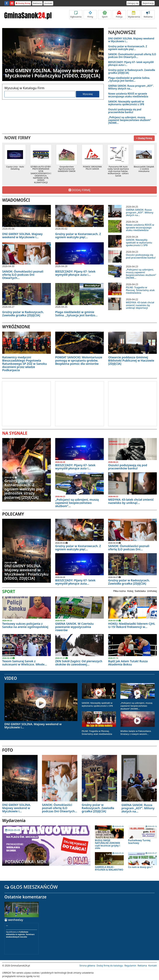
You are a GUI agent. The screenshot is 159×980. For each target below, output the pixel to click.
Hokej (130, 591)
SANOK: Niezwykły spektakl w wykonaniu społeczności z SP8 (126, 103)
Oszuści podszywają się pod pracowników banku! (125, 111)
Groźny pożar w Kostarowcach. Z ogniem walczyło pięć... (128, 48)
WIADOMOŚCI (16, 200)
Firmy (90, 15)
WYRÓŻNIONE (16, 327)
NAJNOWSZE (122, 32)
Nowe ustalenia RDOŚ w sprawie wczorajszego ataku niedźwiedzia (128, 95)
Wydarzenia (134, 15)
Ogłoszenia (76, 15)
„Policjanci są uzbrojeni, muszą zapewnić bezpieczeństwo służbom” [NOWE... (130, 120)
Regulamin (130, 966)
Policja (119, 15)
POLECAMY (13, 514)
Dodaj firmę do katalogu (110, 966)
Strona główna (87, 966)
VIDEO (11, 678)
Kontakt (48, 3)
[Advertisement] (27, 403)
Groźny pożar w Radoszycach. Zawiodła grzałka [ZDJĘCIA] (132, 71)
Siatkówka (140, 591)
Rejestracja (148, 3)
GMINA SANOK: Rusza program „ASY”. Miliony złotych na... (131, 87)
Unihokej (152, 591)
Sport (105, 15)
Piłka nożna (119, 591)
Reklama (37, 3)
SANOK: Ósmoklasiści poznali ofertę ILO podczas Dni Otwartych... (132, 56)
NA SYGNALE (15, 433)
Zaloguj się (133, 3)
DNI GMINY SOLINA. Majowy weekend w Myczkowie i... (131, 40)
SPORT (9, 591)
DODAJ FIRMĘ (80, 190)
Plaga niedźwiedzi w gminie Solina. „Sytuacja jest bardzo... (129, 79)
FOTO (8, 750)
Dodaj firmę (23, 3)
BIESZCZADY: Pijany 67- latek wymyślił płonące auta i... (131, 63)
